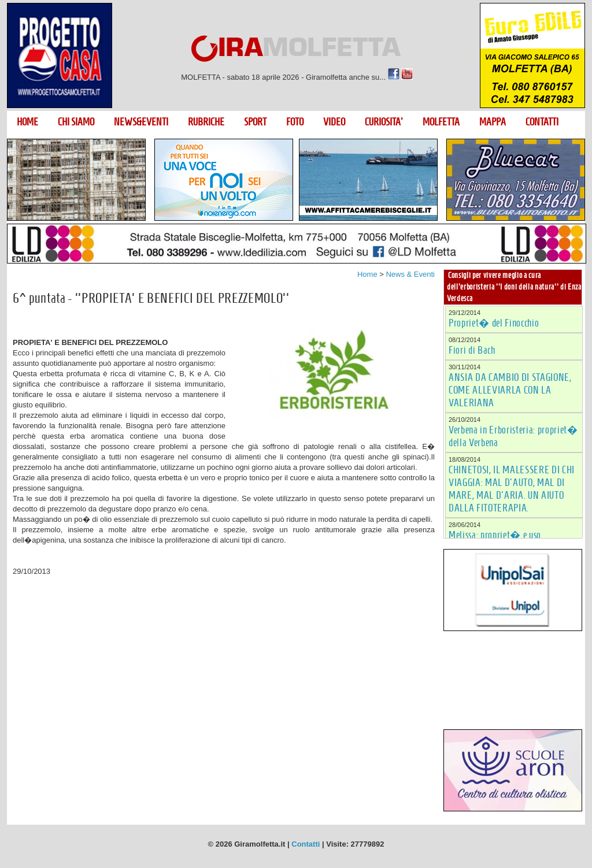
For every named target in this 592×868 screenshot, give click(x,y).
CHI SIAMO (76, 122)
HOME (27, 122)
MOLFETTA (441, 122)
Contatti (306, 844)
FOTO (295, 122)
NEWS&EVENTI (141, 122)
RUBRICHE (206, 122)
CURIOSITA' (384, 122)
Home (367, 274)
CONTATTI (542, 122)
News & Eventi (410, 274)
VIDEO (334, 122)
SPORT (255, 122)
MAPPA (493, 122)
